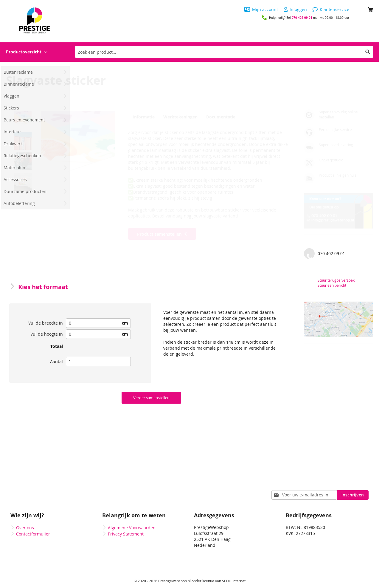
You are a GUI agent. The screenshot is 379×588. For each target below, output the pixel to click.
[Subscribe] (353, 495)
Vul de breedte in (46, 323)
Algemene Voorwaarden (132, 528)
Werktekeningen (180, 117)
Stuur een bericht (332, 285)
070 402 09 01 (302, 18)
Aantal (56, 361)
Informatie (143, 117)
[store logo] (34, 21)
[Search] (368, 52)
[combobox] (224, 52)
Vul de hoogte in (47, 334)
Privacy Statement (126, 534)
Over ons (25, 528)
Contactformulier (33, 534)
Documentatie (219, 117)
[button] (78, 148)
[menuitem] (27, 52)
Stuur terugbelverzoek (336, 280)
